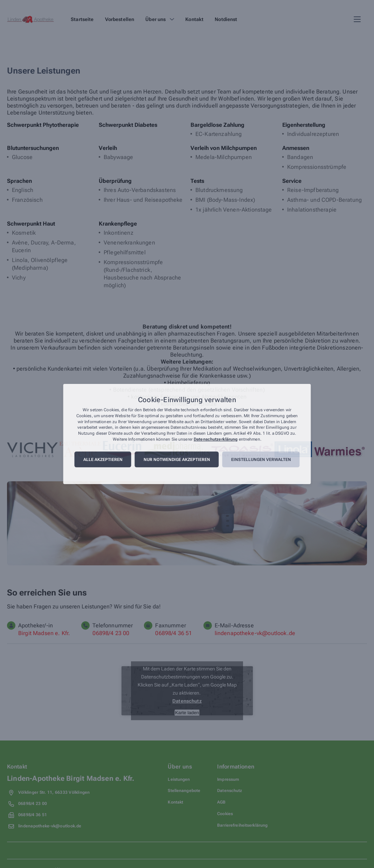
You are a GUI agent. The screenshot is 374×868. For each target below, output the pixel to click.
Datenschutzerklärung (216, 439)
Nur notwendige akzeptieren (177, 460)
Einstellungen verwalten (261, 460)
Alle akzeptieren (103, 460)
